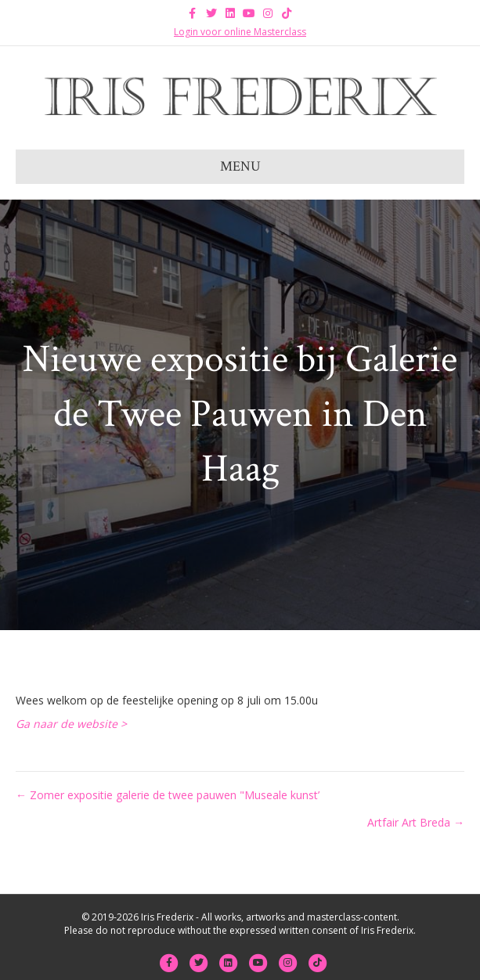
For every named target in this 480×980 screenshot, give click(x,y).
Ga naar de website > (73, 724)
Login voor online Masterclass (240, 32)
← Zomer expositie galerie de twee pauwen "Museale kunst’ (168, 795)
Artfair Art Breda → (416, 822)
